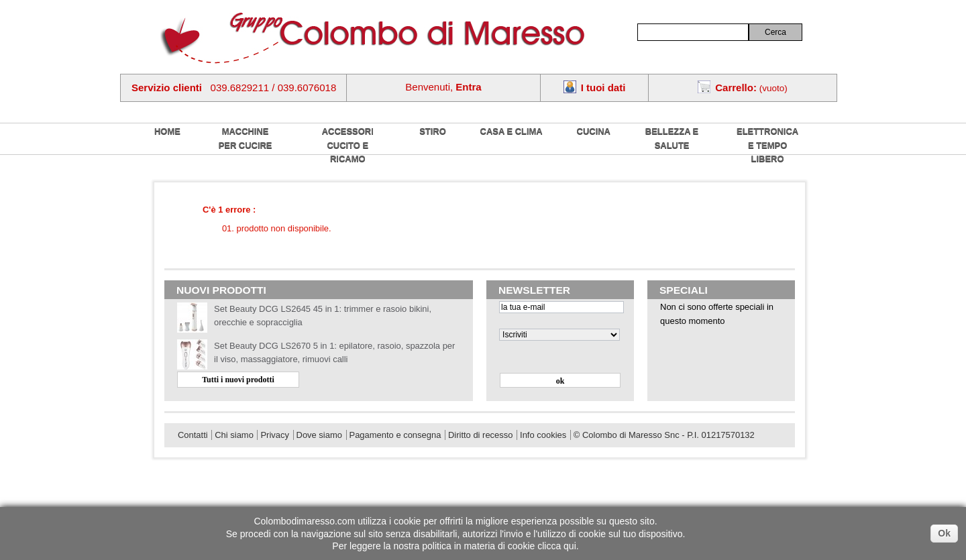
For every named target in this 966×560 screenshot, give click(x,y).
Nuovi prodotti (221, 290)
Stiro (433, 131)
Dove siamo (319, 435)
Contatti (193, 435)
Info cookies (543, 435)
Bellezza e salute (672, 138)
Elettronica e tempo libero (767, 145)
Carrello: (736, 88)
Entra (468, 87)
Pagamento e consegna (395, 435)
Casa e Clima (512, 131)
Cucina (594, 131)
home (167, 131)
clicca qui (557, 546)
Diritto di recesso (480, 435)
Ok (944, 533)
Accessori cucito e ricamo (348, 145)
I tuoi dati (603, 88)
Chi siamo (234, 435)
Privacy (274, 435)
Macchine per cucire (246, 138)
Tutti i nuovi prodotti (238, 380)
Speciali (684, 290)
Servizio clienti (167, 88)
